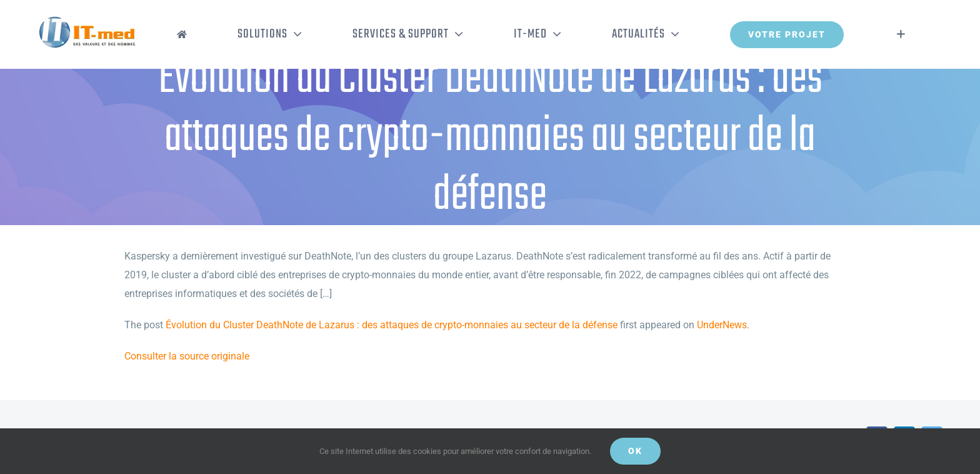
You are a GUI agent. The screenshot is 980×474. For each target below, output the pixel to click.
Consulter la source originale (187, 356)
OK (635, 451)
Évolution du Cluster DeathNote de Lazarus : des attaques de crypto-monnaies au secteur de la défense (392, 325)
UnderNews (722, 325)
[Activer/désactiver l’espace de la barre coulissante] (901, 34)
